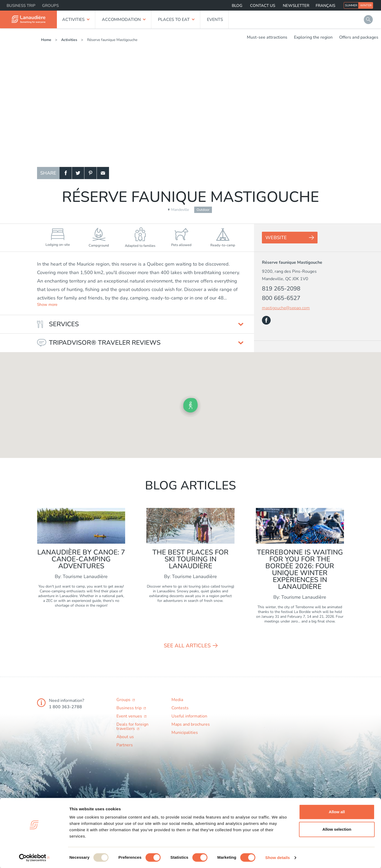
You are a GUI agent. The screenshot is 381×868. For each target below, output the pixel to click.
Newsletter (296, 6)
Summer (351, 5)
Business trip (21, 6)
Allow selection (337, 829)
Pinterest (90, 173)
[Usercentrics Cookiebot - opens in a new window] (34, 858)
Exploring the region (313, 37)
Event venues (130, 716)
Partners (125, 745)
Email (103, 173)
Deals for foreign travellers (132, 726)
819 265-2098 (281, 289)
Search (368, 20)
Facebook (66, 173)
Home (46, 40)
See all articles (187, 646)
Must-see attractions (267, 37)
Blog (237, 6)
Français (325, 6)
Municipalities (185, 733)
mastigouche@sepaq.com (286, 308)
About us (125, 737)
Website (276, 238)
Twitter (78, 173)
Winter (366, 5)
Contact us (263, 6)
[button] (191, 405)
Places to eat (174, 20)
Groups (50, 6)
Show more (47, 305)
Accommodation (121, 20)
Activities (73, 20)
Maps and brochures (191, 724)
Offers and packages (359, 37)
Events (215, 20)
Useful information (189, 716)
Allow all (337, 812)
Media (177, 700)
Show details (278, 858)
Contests (180, 708)
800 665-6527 (281, 298)
